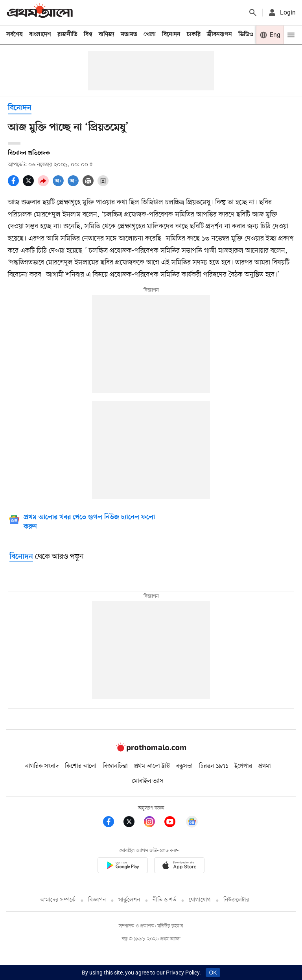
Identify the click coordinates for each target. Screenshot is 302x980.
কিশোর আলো (81, 766)
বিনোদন (171, 35)
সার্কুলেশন (129, 900)
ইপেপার (243, 766)
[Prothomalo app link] (123, 867)
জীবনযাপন (219, 35)
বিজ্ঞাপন (97, 900)
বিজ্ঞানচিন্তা (115, 766)
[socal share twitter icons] (30, 184)
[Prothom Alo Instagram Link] (154, 823)
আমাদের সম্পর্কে (58, 900)
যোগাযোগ (200, 900)
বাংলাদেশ (40, 35)
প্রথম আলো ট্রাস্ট (152, 766)
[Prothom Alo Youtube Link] (175, 823)
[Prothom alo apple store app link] (179, 867)
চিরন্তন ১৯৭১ (214, 766)
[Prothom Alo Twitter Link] (134, 823)
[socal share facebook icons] (15, 184)
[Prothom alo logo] (151, 750)
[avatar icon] (282, 13)
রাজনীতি (67, 35)
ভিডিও (246, 35)
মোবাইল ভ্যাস (148, 781)
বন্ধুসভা (184, 766)
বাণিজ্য (107, 35)
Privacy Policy (183, 973)
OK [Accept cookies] (213, 973)
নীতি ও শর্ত (164, 900)
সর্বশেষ (15, 35)
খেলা (150, 35)
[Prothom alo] (40, 12)
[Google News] (89, 523)
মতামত (129, 35)
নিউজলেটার (236, 900)
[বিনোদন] (21, 557)
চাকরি (194, 35)
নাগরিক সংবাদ (42, 766)
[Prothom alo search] (253, 13)
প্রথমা (265, 766)
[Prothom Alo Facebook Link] (113, 823)
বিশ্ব (88, 35)
